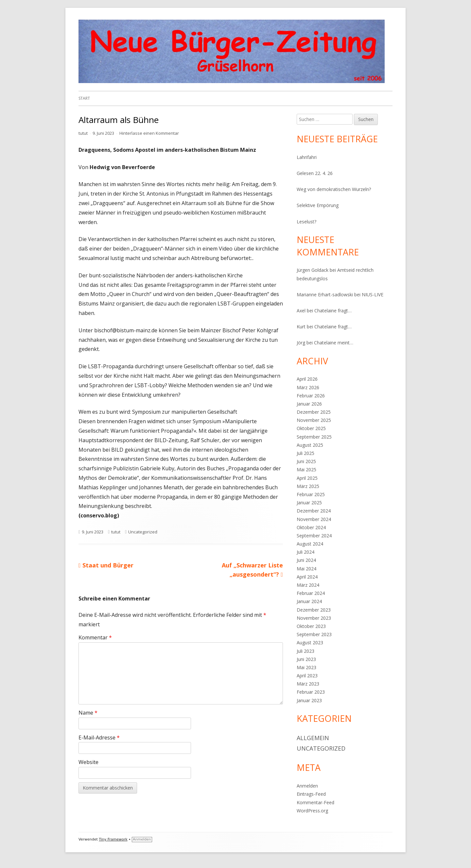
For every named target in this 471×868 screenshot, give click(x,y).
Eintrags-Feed (311, 794)
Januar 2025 (309, 503)
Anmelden (307, 786)
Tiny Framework (113, 839)
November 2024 (314, 519)
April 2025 (307, 478)
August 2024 (310, 544)
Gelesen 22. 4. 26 (315, 173)
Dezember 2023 (314, 610)
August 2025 (310, 445)
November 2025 (314, 420)
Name (88, 713)
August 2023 (310, 642)
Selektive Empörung (318, 205)
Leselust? (306, 222)
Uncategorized (143, 532)
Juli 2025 (305, 453)
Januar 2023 (309, 700)
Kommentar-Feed (315, 802)
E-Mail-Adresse (99, 738)
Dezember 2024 (314, 511)
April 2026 (307, 379)
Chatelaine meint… (334, 343)
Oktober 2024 (311, 527)
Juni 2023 (306, 659)
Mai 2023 (306, 667)
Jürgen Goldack (313, 270)
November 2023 (314, 618)
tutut (83, 133)
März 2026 (308, 387)
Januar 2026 (309, 404)
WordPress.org (312, 811)
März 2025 (308, 486)
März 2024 (308, 585)
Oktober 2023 (311, 626)
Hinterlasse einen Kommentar (149, 133)
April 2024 (307, 577)
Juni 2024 (306, 560)
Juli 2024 (305, 552)
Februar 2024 (311, 593)
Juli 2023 (305, 651)
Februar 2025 (311, 494)
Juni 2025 (306, 461)
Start (84, 98)
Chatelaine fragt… (333, 311)
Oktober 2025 (311, 428)
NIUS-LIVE (373, 295)
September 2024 (314, 536)
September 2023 (314, 634)
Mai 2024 (306, 569)
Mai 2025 (306, 469)
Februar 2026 (311, 396)
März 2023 (308, 684)
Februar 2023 (311, 692)
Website (88, 762)
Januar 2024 (309, 601)
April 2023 (307, 676)
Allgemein (313, 738)
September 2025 (314, 437)
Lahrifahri (307, 157)
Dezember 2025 (314, 412)
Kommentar (95, 637)
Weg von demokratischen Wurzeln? (334, 189)
